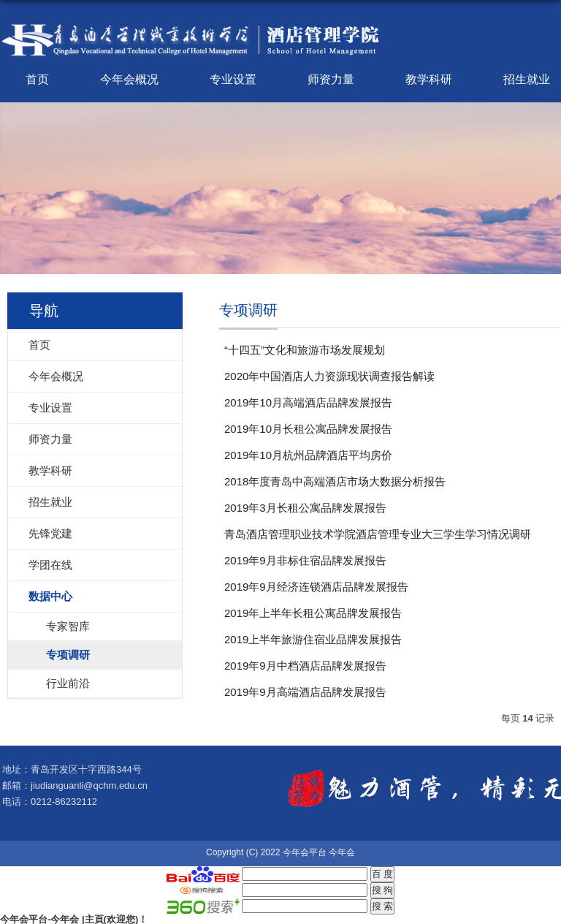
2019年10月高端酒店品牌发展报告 (308, 402)
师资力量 (331, 79)
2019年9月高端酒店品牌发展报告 (305, 692)
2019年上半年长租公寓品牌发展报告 (313, 613)
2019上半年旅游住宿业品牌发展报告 (313, 639)
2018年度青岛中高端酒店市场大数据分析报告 (335, 481)
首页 (37, 79)
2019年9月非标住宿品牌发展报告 (305, 560)
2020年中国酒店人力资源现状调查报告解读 (329, 376)
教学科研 (429, 79)
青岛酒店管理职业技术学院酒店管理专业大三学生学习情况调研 (378, 534)
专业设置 (233, 79)
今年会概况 (129, 79)
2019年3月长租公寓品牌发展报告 (305, 508)
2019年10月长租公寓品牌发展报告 (308, 429)
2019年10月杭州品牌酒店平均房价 (308, 455)
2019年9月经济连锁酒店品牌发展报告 (316, 587)
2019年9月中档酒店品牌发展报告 (305, 666)
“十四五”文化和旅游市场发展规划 (305, 350)
